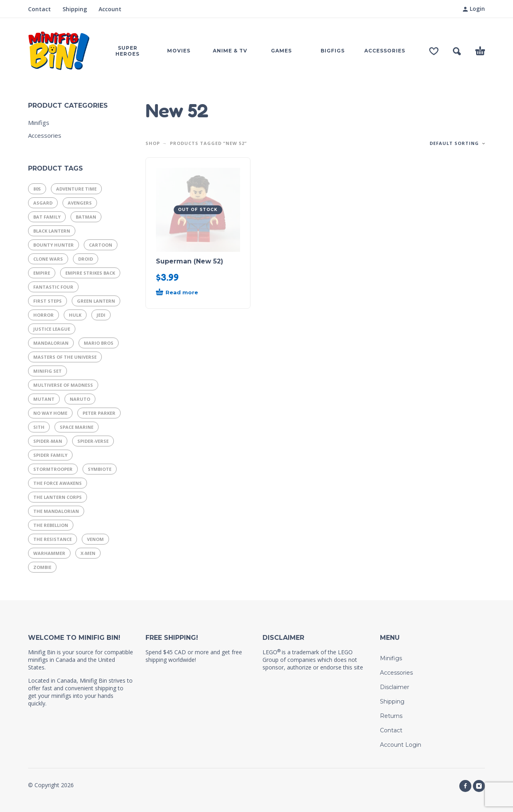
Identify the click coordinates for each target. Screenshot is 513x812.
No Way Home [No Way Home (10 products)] (50, 413)
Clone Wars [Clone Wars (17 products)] (48, 259)
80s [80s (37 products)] (37, 189)
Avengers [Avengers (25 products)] (80, 203)
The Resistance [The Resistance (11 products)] (53, 539)
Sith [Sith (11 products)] (39, 427)
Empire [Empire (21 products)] (42, 273)
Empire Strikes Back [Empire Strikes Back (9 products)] (90, 273)
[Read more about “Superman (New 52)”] (184, 293)
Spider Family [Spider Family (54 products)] (50, 455)
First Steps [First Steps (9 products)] (47, 301)
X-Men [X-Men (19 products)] (88, 553)
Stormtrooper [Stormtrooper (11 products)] (53, 469)
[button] (457, 51)
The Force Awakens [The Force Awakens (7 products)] (58, 483)
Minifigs (39, 123)
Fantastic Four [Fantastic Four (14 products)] (53, 287)
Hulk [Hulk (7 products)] (75, 315)
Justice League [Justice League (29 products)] (52, 329)
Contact (39, 9)
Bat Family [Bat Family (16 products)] (47, 217)
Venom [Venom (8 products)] (95, 539)
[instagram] (479, 786)
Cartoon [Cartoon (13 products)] (101, 245)
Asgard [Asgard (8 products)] (43, 203)
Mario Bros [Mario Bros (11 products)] (99, 343)
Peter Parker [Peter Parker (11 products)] (99, 413)
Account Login (401, 745)
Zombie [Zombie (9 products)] (42, 567)
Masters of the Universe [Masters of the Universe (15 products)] (65, 357)
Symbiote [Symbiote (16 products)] (100, 469)
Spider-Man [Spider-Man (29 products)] (48, 441)
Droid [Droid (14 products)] (86, 259)
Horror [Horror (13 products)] (43, 315)
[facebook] (465, 786)
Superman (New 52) (190, 261)
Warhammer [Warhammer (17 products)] (49, 553)
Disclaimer (395, 687)
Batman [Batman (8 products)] (86, 217)
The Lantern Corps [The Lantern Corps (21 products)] (58, 497)
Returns (391, 716)
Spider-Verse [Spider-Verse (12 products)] (93, 441)
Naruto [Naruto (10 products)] (80, 399)
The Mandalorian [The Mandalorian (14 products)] (56, 511)
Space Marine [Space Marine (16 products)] (77, 427)
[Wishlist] (434, 51)
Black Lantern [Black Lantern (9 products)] (52, 231)
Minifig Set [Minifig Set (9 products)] (47, 371)
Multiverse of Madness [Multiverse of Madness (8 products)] (63, 385)
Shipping (75, 9)
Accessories (45, 135)
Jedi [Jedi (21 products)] (101, 315)
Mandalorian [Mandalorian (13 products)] (51, 343)
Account (110, 9)
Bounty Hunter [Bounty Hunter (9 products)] (54, 245)
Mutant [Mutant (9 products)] (44, 399)
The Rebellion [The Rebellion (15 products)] (51, 525)
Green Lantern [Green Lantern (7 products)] (96, 301)
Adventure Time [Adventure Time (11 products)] (76, 189)
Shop (153, 143)
